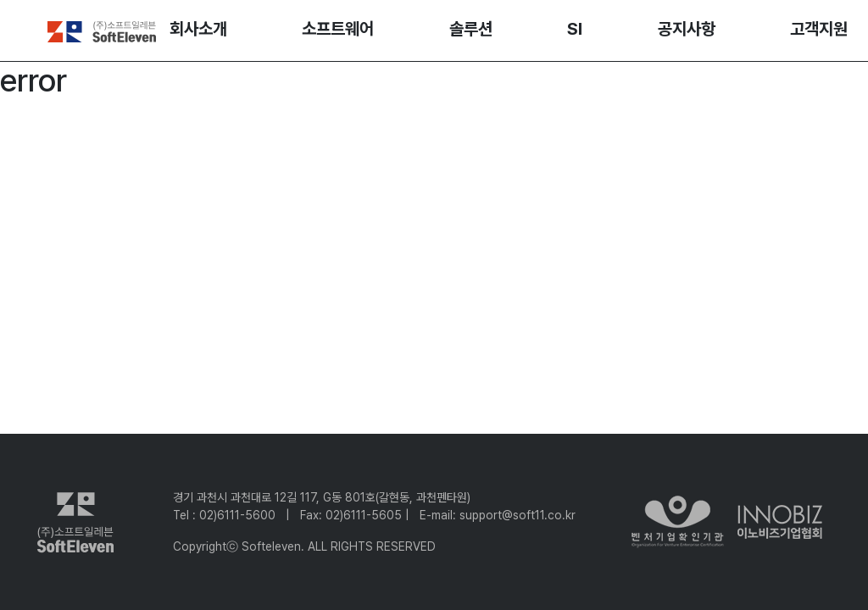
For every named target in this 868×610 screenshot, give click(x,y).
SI (575, 29)
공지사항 (687, 29)
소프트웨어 (338, 29)
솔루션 (471, 29)
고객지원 (819, 29)
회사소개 (198, 29)
